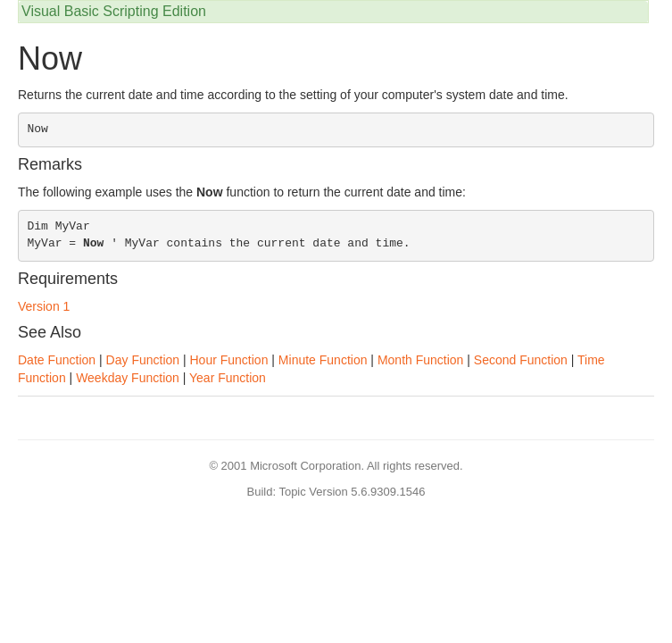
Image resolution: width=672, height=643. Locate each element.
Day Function (143, 360)
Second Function (521, 360)
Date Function (57, 360)
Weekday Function (128, 378)
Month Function (421, 360)
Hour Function (229, 360)
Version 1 (44, 306)
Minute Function (323, 360)
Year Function (228, 378)
